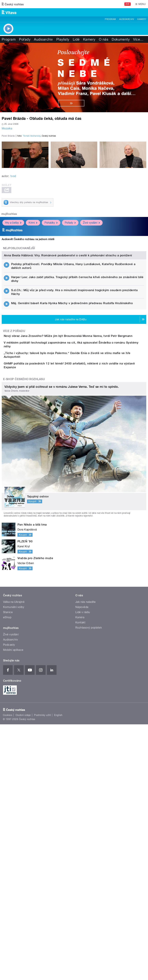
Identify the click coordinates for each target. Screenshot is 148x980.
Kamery (142, 19)
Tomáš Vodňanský (32, 219)
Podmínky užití (42, 908)
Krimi (33, 306)
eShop (7, 810)
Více (138, 39)
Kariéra (80, 810)
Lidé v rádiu (83, 804)
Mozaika (7, 128)
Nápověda (82, 799)
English (58, 908)
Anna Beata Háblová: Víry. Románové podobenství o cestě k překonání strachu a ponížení (68, 420)
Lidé (76, 39)
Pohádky (51, 306)
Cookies (8, 908)
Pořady (25, 39)
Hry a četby (13, 306)
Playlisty (63, 39)
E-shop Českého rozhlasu (24, 572)
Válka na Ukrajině (14, 794)
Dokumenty (121, 39)
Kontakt (80, 815)
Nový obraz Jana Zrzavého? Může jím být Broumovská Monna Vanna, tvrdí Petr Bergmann (82, 501)
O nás (104, 39)
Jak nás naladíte (86, 794)
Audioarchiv (127, 19)
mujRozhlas (9, 297)
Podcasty (9, 837)
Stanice (8, 804)
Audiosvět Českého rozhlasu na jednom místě (28, 322)
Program (110, 19)
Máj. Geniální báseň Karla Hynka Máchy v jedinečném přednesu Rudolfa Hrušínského (72, 468)
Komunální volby (14, 799)
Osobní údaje (23, 908)
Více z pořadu (14, 495)
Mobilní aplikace (13, 842)
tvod (13, 259)
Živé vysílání (91, 306)
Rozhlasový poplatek (89, 820)
